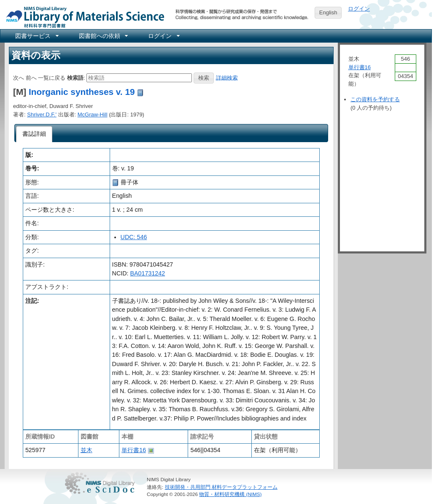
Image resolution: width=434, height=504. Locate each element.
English (328, 12)
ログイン (359, 9)
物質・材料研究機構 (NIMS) (230, 494)
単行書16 (134, 450)
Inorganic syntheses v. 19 (82, 92)
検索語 (75, 77)
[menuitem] (36, 36)
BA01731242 (148, 273)
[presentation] (34, 134)
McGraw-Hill (93, 115)
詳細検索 (227, 77)
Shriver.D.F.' (42, 115)
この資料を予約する (375, 99)
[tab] (34, 134)
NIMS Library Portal (83, 17)
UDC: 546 (134, 237)
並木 (86, 450)
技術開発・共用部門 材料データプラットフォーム (221, 487)
